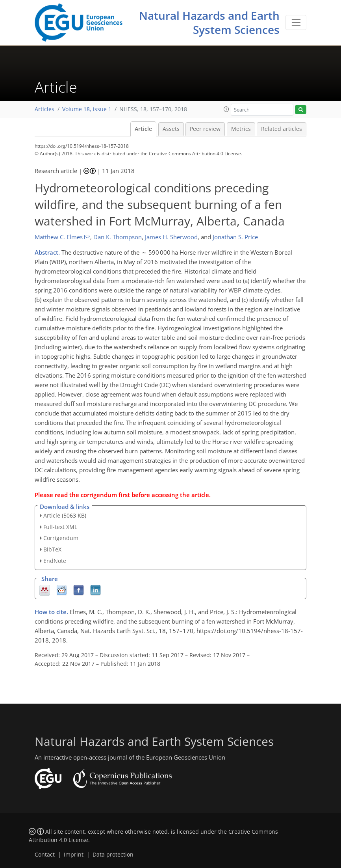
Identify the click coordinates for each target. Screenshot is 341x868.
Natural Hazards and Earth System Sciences (209, 22)
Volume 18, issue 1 (87, 109)
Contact (45, 855)
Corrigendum (61, 538)
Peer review (205, 129)
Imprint (74, 855)
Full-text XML (60, 527)
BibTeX (52, 549)
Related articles (282, 129)
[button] (226, 109)
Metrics (241, 129)
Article (143, 129)
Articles (44, 109)
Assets (171, 129)
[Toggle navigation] (296, 22)
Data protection (113, 855)
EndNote (55, 561)
